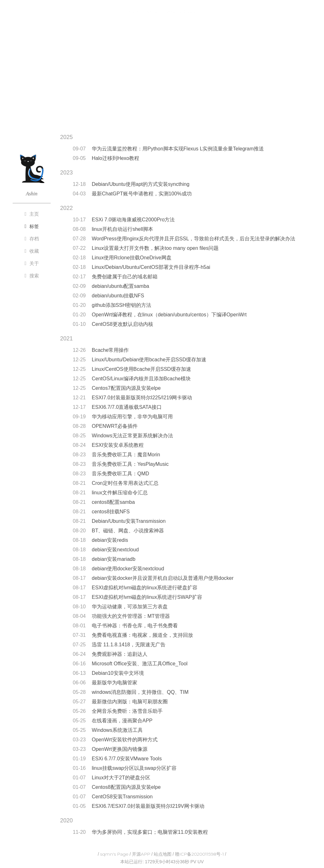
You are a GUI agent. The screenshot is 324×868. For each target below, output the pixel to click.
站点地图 (163, 854)
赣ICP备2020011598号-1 (199, 854)
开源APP (141, 854)
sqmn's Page (114, 854)
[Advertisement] (162, 77)
